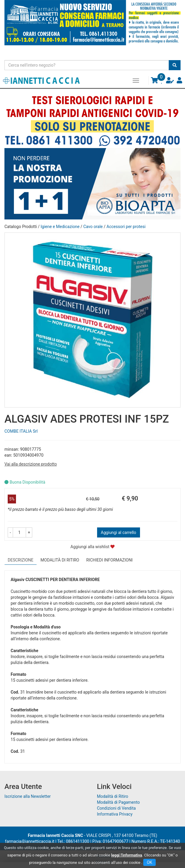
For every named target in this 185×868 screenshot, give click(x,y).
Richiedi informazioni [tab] (110, 560)
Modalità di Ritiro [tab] (60, 560)
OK (149, 862)
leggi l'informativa (127, 855)
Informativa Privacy (115, 814)
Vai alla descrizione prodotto (31, 464)
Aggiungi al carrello (119, 532)
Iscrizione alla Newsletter (28, 796)
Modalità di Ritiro (113, 796)
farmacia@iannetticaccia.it (30, 841)
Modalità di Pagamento (119, 802)
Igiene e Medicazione (60, 227)
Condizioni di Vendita (116, 808)
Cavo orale (93, 227)
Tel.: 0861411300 (73, 841)
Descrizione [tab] (21, 560)
